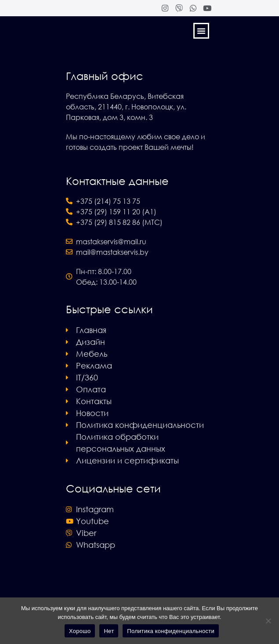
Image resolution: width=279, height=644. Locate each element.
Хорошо (80, 631)
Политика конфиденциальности (171, 631)
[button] (201, 31)
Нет (109, 631)
